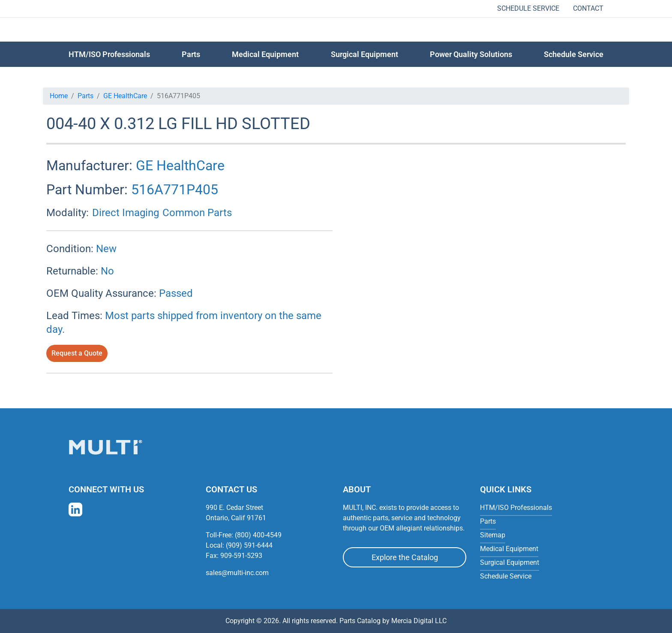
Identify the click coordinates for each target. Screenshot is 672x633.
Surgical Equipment (364, 54)
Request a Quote (77, 353)
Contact (588, 8)
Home (59, 96)
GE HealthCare (125, 96)
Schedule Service (528, 8)
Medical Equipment (265, 54)
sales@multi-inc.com (237, 573)
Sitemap (493, 535)
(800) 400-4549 (258, 535)
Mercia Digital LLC (419, 621)
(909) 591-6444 (249, 545)
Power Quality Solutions (471, 54)
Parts (85, 96)
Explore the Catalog (405, 557)
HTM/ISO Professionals (109, 54)
